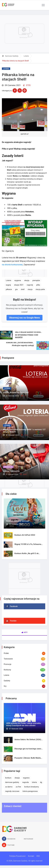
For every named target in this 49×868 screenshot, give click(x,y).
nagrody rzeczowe (12, 791)
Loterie (26, 56)
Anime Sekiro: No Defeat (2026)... (29, 740)
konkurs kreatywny (32, 787)
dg (41, 782)
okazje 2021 (19, 285)
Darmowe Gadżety (10, 56)
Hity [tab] (25, 632)
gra (16, 289)
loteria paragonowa (30, 791)
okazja (27, 280)
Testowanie (8, 659)
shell (23, 289)
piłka (38, 285)
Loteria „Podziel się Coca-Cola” (16, 393)
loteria (34, 782)
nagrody (30, 285)
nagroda (25, 782)
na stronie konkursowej (12, 265)
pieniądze (36, 280)
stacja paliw (40, 289)
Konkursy (7, 670)
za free (18, 787)
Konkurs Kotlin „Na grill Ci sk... (27, 553)
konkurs (8, 778)
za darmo (9, 787)
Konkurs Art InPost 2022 (25, 535)
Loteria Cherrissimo (11, 471)
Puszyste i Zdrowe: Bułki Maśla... (28, 758)
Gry (5, 686)
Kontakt (31, 856)
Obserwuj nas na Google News (24, 318)
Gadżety (7, 681)
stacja (30, 289)
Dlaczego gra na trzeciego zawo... (29, 749)
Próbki (6, 653)
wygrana (18, 280)
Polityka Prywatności (17, 856)
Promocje (8, 467)
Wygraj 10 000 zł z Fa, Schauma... (29, 544)
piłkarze (9, 289)
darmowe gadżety (12, 782)
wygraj (8, 285)
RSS (38, 856)
